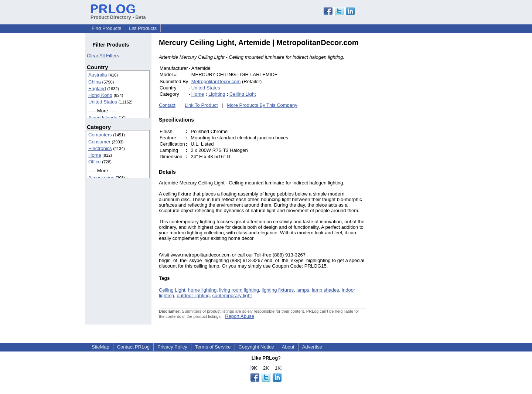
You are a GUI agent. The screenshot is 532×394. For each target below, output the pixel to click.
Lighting (217, 94)
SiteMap (100, 347)
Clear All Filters (103, 56)
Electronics (100, 148)
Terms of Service (213, 347)
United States (103, 102)
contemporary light (232, 295)
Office (95, 162)
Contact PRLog (133, 347)
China (95, 82)
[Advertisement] (416, 149)
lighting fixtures (278, 290)
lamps (303, 290)
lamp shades (325, 290)
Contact (167, 105)
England (97, 89)
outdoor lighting (193, 295)
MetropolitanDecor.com (216, 81)
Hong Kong (100, 95)
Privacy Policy (172, 347)
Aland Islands (103, 118)
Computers (100, 135)
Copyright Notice (256, 347)
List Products (143, 28)
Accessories (101, 178)
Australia (98, 75)
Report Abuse (240, 316)
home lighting (202, 290)
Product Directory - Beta (118, 14)
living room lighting (239, 290)
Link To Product (201, 105)
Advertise (312, 347)
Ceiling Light (243, 94)
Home (95, 155)
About (288, 347)
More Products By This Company (262, 105)
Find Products (106, 28)
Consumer (99, 142)
